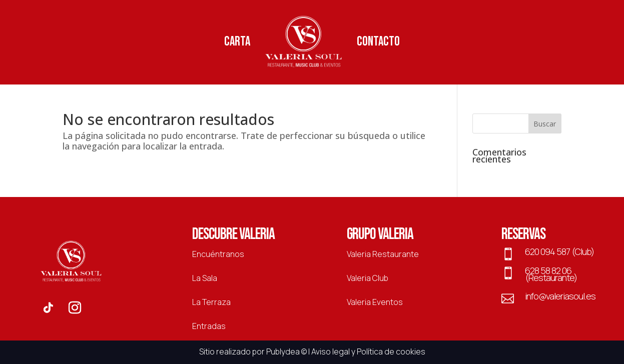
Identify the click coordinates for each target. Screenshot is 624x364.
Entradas (209, 326)
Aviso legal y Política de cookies (368, 351)
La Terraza (211, 302)
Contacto (378, 42)
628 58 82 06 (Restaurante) (551, 274)
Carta (237, 42)
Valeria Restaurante (383, 254)
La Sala (205, 278)
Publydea (283, 351)
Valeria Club (368, 278)
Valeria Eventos (375, 302)
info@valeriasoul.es (560, 296)
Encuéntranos (218, 254)
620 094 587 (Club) (559, 251)
